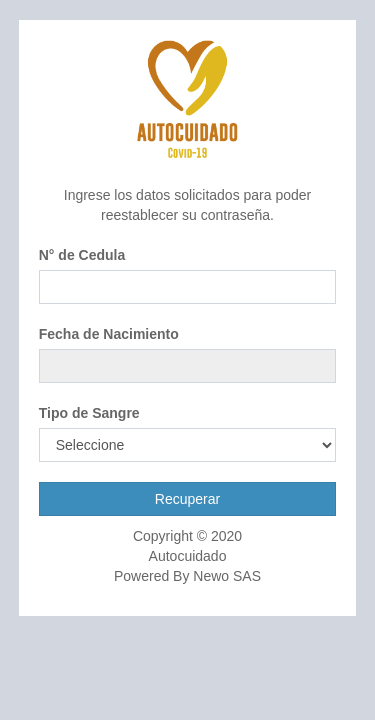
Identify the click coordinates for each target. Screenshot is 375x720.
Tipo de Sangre (89, 413)
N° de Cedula (82, 255)
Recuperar (187, 499)
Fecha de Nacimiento (109, 334)
